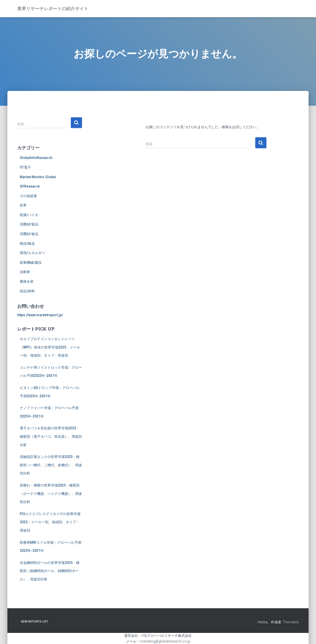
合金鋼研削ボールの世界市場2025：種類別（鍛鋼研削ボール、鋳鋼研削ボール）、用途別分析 (50, 571)
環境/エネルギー (32, 253)
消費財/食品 (29, 234)
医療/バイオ (29, 215)
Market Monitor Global (38, 177)
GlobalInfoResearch (36, 158)
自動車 (25, 272)
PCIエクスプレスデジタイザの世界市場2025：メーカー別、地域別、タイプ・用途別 (50, 522)
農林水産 (27, 281)
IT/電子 (25, 167)
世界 (23, 205)
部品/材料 (27, 291)
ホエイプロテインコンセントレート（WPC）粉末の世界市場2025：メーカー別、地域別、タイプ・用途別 (50, 347)
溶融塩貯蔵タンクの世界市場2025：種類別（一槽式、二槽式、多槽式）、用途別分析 (51, 465)
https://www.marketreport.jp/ (40, 315)
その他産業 (28, 196)
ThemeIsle (291, 622)
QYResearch (30, 186)
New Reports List (35, 622)
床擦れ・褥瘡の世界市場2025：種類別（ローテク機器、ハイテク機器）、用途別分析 (51, 494)
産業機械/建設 (31, 262)
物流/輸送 (27, 244)
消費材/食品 (29, 224)
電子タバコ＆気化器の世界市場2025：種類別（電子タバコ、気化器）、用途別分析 (51, 436)
